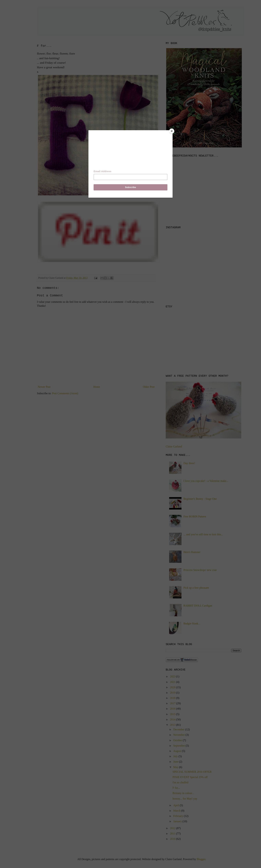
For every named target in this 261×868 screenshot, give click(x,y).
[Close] (172, 131)
